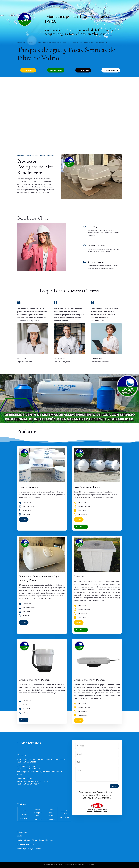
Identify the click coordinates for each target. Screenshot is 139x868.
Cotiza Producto (28, 70)
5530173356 (51, 819)
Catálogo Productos (111, 70)
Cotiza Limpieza (83, 70)
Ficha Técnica (81, 527)
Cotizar (24, 519)
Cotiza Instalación (56, 70)
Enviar (114, 786)
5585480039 (64, 817)
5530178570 (24, 818)
